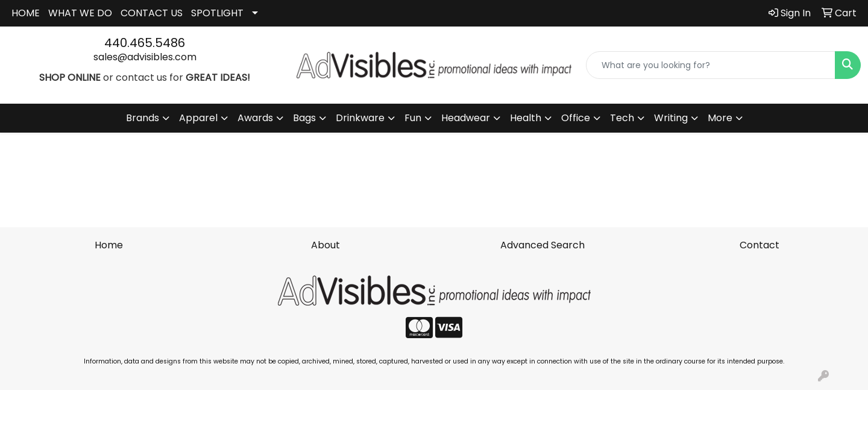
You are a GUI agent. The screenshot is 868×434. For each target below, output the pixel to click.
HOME (26, 13)
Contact (759, 245)
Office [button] (576, 118)
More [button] (720, 118)
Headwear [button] (466, 118)
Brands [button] (143, 118)
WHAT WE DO (80, 13)
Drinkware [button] (360, 118)
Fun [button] (413, 118)
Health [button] (526, 118)
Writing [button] (671, 118)
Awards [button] (255, 118)
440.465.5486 (145, 43)
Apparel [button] (198, 118)
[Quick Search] (711, 65)
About (325, 245)
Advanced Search (542, 245)
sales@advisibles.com (145, 57)
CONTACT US (152, 13)
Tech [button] (622, 118)
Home (109, 245)
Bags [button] (304, 118)
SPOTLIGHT (217, 13)
